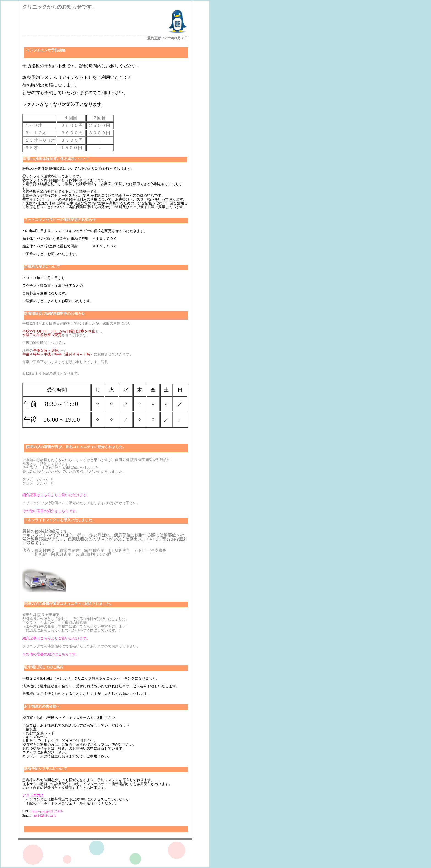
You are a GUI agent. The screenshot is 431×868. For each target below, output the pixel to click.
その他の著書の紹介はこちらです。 (51, 511)
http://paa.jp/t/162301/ (48, 811)
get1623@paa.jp (45, 816)
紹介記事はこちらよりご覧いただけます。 (56, 495)
